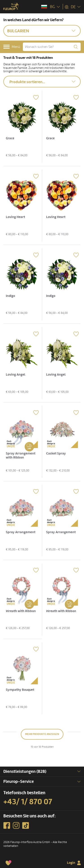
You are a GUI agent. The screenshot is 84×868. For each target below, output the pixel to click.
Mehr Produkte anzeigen (42, 734)
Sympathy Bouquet (20, 690)
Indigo (10, 296)
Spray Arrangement (21, 532)
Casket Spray (56, 454)
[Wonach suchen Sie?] (52, 47)
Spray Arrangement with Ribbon (21, 456)
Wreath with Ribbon (21, 611)
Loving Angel (16, 375)
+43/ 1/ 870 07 (28, 802)
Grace (10, 138)
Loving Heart (15, 217)
